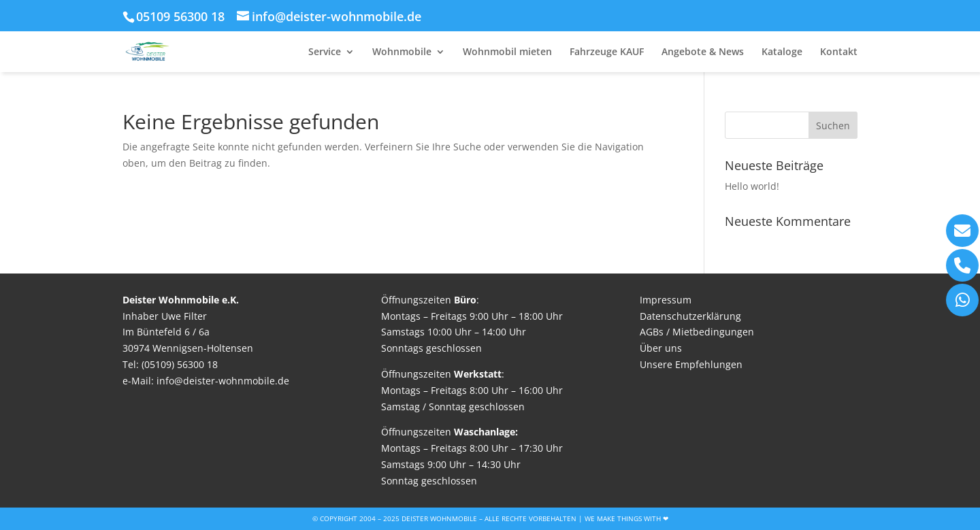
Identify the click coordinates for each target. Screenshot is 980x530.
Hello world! (752, 186)
